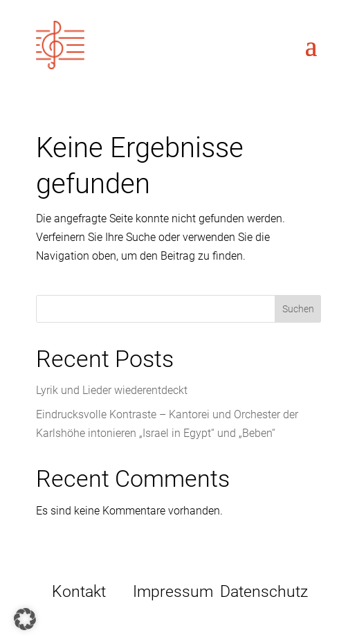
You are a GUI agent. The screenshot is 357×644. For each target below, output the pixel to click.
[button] (25, 619)
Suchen (298, 309)
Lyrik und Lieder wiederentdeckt (112, 390)
